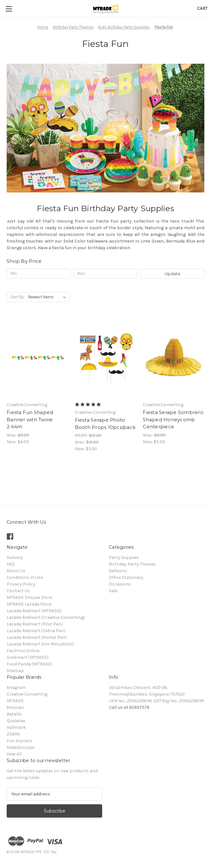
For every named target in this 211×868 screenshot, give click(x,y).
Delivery (15, 557)
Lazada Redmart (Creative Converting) (46, 617)
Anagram (16, 687)
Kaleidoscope (20, 747)
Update (173, 274)
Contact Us (18, 591)
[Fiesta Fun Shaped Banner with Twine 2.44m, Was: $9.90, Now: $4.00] (37, 358)
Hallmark (16, 727)
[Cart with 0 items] (202, 8)
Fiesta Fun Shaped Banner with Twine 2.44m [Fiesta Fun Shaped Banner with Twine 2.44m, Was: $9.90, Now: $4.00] (30, 419)
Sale (113, 591)
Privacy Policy (21, 584)
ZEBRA (13, 734)
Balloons (118, 571)
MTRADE (15, 701)
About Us (16, 571)
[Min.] (39, 274)
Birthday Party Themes (132, 564)
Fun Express (20, 741)
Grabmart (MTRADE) (28, 657)
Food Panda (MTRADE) (30, 664)
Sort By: (18, 297)
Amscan (15, 707)
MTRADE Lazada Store (29, 604)
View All (14, 754)
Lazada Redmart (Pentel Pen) (37, 637)
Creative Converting (27, 694)
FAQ (11, 564)
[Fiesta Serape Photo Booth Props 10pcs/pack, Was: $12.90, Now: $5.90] (106, 358)
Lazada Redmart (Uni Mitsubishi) (40, 644)
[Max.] (106, 274)
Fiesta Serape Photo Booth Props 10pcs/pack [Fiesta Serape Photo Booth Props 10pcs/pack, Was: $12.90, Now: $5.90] (105, 424)
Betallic (14, 714)
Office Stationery (126, 577)
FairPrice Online (23, 651)
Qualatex (16, 721)
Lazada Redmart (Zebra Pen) (36, 631)
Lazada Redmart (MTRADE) (34, 611)
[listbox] (48, 297)
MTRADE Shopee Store (29, 597)
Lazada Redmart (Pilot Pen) (35, 624)
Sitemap (15, 671)
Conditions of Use (25, 577)
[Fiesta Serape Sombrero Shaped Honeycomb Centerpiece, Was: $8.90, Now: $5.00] (174, 358)
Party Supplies (124, 557)
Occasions (120, 584)
